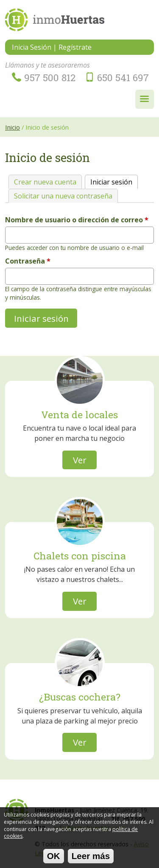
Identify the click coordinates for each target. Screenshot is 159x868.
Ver (80, 460)
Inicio (13, 127)
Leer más (91, 859)
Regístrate (75, 47)
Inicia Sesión (32, 47)
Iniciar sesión (114, 181)
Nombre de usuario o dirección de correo (77, 220)
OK (54, 859)
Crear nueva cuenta (45, 182)
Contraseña (28, 261)
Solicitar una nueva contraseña (63, 196)
